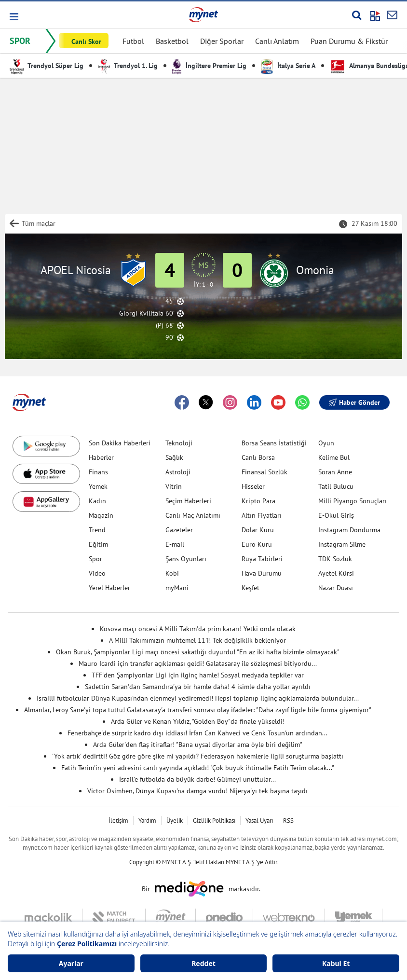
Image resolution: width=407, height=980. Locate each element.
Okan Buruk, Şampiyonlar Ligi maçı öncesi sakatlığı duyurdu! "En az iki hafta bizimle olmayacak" (198, 652)
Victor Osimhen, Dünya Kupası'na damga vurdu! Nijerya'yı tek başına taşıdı (197, 791)
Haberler (101, 457)
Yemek (98, 486)
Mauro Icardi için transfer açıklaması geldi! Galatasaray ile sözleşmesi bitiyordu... (198, 663)
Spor (95, 559)
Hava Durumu (262, 573)
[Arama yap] (357, 15)
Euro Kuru (257, 544)
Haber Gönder (354, 402)
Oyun (326, 443)
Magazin (101, 515)
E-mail (175, 544)
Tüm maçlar (39, 223)
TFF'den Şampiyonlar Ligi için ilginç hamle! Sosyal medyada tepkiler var (198, 675)
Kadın (97, 501)
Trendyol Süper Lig (47, 66)
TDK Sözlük (335, 559)
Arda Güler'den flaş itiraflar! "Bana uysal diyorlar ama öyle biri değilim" (198, 745)
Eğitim (98, 544)
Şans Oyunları (186, 559)
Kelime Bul (334, 457)
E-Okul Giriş (336, 515)
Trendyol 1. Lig (128, 66)
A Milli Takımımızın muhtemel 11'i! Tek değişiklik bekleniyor (197, 640)
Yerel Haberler (109, 588)
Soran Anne (335, 472)
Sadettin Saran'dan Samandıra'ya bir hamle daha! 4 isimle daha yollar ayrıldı (198, 687)
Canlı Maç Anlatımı (193, 515)
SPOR (20, 41)
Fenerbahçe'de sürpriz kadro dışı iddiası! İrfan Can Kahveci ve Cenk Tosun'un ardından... (197, 733)
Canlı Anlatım (277, 41)
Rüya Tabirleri (262, 559)
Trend (97, 530)
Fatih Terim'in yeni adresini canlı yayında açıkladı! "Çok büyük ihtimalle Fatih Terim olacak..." (198, 768)
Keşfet (251, 588)
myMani (177, 588)
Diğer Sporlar (222, 41)
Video (97, 573)
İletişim (118, 821)
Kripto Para (258, 501)
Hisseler (253, 486)
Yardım (147, 821)
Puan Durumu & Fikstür (349, 41)
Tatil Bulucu (336, 486)
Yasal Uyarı (259, 821)
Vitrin (174, 486)
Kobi (172, 573)
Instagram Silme (342, 544)
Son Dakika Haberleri (120, 443)
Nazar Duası (336, 588)
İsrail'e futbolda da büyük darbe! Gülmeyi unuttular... (197, 779)
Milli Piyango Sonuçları (353, 501)
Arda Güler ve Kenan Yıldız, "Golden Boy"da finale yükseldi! (198, 721)
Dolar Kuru (258, 530)
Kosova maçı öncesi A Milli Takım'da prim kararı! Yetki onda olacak (198, 629)
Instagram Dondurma (349, 530)
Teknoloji (179, 443)
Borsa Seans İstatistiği (274, 443)
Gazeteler (179, 530)
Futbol (133, 41)
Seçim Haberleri (188, 501)
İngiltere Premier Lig (209, 66)
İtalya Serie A (288, 66)
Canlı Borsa (258, 457)
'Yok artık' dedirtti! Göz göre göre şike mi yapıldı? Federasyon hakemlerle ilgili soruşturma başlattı (198, 756)
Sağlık (174, 457)
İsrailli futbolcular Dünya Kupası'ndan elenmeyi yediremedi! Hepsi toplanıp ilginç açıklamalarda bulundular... (198, 698)
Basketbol (172, 41)
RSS (288, 821)
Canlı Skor (86, 41)
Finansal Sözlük (265, 472)
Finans (98, 472)
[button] (13, 17)
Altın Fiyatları (262, 515)
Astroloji (178, 472)
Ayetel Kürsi (336, 573)
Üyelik (175, 821)
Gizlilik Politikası (214, 821)
